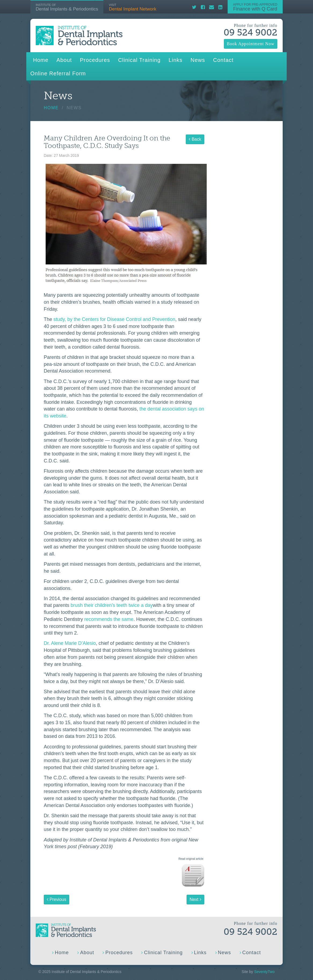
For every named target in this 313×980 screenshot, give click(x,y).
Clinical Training (139, 60)
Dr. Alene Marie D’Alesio (70, 643)
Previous (57, 899)
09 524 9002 (250, 32)
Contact (223, 60)
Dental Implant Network (132, 7)
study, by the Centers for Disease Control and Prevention (114, 319)
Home (41, 60)
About (64, 60)
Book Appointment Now (251, 44)
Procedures (95, 60)
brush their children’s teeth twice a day (112, 605)
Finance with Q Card (255, 7)
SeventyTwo (264, 972)
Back (195, 139)
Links (176, 60)
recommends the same (109, 619)
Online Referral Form (58, 73)
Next (195, 899)
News (198, 60)
